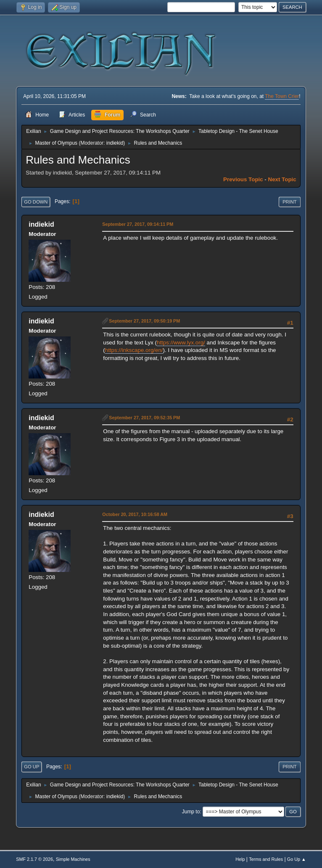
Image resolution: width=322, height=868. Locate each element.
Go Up (32, 767)
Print (290, 202)
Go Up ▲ (297, 859)
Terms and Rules (266, 859)
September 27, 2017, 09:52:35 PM (144, 418)
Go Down (36, 202)
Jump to (191, 812)
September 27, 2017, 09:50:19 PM (144, 321)
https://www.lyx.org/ (181, 343)
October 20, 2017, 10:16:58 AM (135, 514)
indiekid (115, 143)
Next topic (282, 179)
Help (240, 859)
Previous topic (243, 179)
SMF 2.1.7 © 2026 (34, 859)
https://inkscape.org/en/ (134, 350)
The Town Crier (282, 96)
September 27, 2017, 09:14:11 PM (138, 224)
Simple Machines (73, 859)
